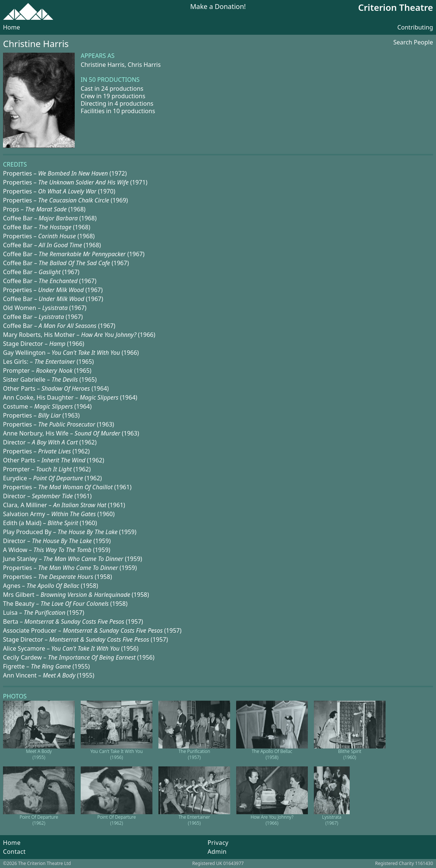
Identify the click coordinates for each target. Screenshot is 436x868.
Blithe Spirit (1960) (350, 754)
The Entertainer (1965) (194, 820)
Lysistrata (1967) (332, 820)
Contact (14, 852)
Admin (217, 852)
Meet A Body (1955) (39, 754)
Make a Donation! (218, 7)
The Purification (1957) (194, 754)
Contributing (415, 27)
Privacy (218, 843)
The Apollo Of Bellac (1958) (272, 754)
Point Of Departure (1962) (39, 820)
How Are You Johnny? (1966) (272, 820)
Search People (413, 42)
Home (12, 27)
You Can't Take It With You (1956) (117, 754)
